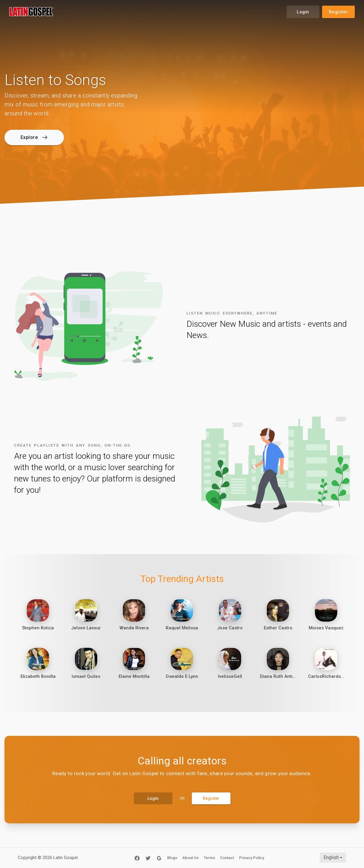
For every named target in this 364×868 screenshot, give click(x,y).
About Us (190, 858)
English (331, 857)
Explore (34, 137)
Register (339, 12)
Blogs (172, 858)
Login (303, 12)
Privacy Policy (252, 858)
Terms (209, 858)
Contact (227, 858)
